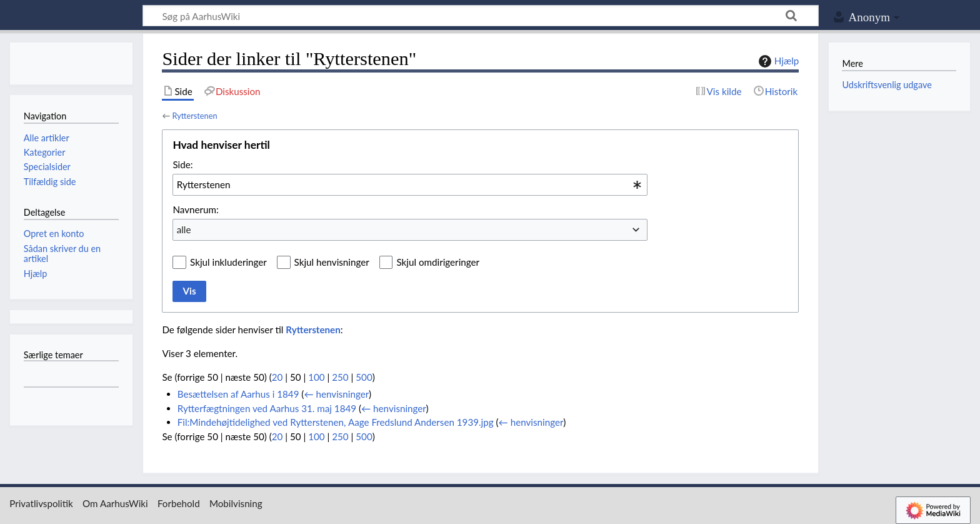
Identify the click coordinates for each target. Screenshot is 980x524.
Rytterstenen (194, 116)
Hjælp (777, 61)
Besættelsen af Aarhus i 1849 (238, 394)
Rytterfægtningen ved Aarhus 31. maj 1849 (267, 408)
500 (364, 377)
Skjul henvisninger (332, 262)
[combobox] (410, 184)
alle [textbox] (184, 229)
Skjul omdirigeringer (438, 262)
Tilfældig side (50, 182)
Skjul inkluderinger (228, 262)
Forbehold (179, 503)
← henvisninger (336, 394)
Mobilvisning (236, 503)
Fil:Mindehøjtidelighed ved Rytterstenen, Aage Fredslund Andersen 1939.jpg (336, 422)
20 (277, 377)
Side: (182, 164)
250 (340, 377)
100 (316, 377)
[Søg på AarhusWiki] (481, 16)
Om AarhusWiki (115, 503)
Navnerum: (195, 209)
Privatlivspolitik (41, 503)
